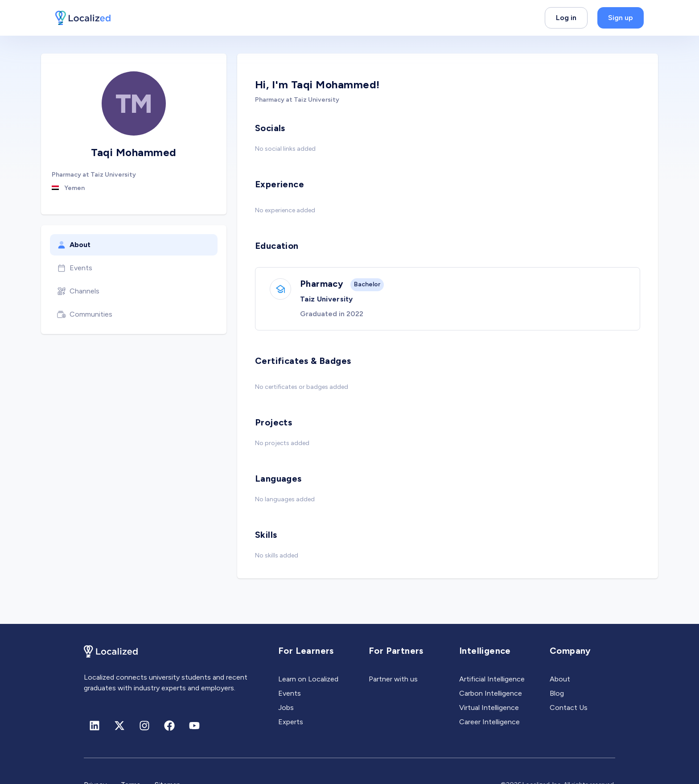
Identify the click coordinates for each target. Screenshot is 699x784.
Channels (78, 291)
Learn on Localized (308, 679)
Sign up (621, 18)
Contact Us (569, 708)
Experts (291, 722)
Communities (85, 314)
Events (75, 268)
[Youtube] (194, 726)
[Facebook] (169, 726)
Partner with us (393, 679)
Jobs (286, 708)
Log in (566, 18)
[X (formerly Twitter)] (119, 726)
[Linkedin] (95, 726)
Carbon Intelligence (491, 693)
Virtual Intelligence (489, 708)
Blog (557, 693)
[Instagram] (144, 726)
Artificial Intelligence (492, 679)
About (74, 245)
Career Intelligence (489, 722)
